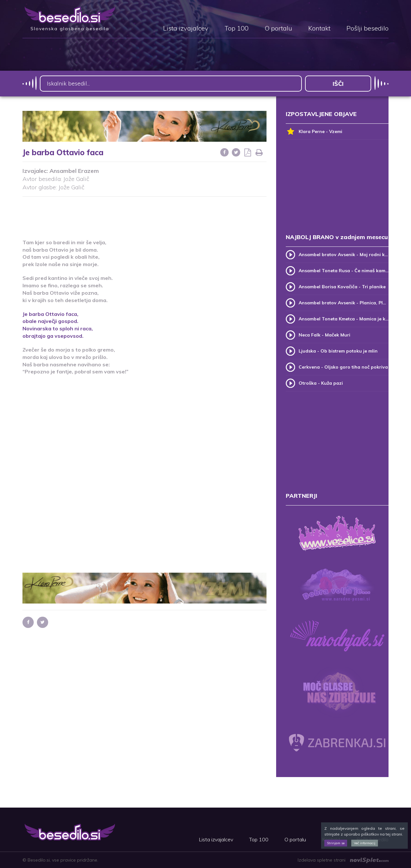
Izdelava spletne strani (343, 860)
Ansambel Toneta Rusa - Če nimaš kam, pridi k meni (344, 271)
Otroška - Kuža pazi (321, 383)
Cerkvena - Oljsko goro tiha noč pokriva (343, 367)
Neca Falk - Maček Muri (324, 335)
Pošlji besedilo (367, 29)
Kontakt (319, 29)
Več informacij (365, 843)
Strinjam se (336, 843)
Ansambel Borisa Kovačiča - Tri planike (342, 287)
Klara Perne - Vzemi (314, 132)
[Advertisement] (144, 214)
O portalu (278, 29)
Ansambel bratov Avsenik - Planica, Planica (344, 303)
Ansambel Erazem (74, 171)
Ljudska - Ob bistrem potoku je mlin (338, 351)
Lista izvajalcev (186, 29)
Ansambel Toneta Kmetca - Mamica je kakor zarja (344, 319)
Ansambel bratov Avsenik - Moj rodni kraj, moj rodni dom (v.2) (344, 255)
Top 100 (236, 29)
